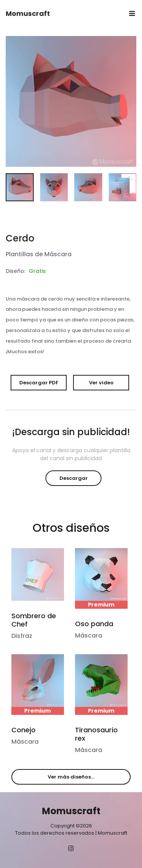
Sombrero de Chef (34, 620)
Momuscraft (28, 13)
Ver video (101, 383)
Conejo (23, 730)
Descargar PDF (39, 383)
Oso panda (94, 624)
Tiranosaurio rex (96, 734)
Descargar (74, 478)
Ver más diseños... (71, 777)
